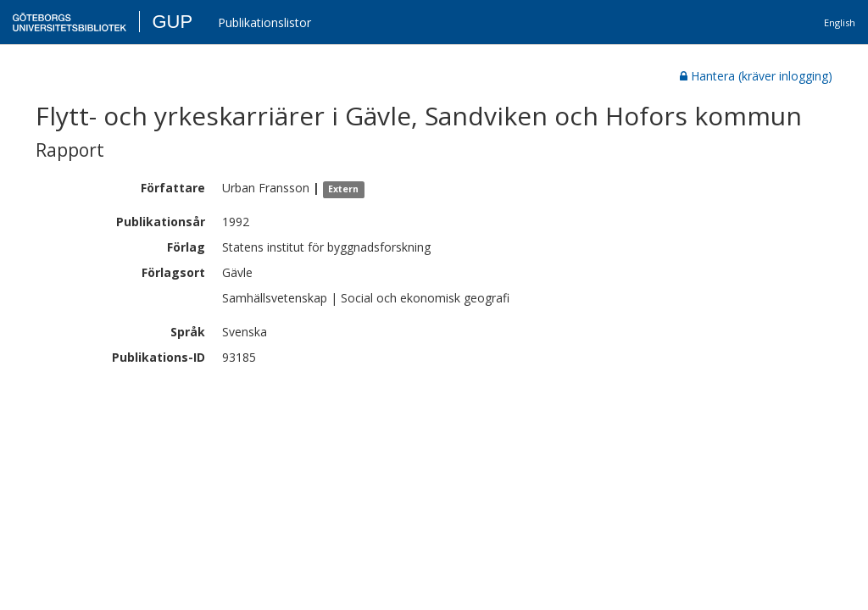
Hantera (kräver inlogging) (756, 76)
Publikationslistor (264, 22)
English (840, 22)
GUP (172, 22)
